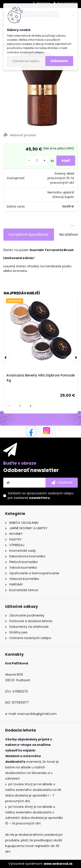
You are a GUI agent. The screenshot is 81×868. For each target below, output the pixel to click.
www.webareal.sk (58, 864)
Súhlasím (59, 61)
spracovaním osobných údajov (50, 493)
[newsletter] (62, 483)
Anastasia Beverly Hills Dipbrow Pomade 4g (40, 378)
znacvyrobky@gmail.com (37, 714)
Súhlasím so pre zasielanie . (41, 496)
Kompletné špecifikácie (29, 234)
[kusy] (37, 161)
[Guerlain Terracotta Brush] (40, 89)
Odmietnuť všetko (26, 61)
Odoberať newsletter (31, 470)
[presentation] (6, 357)
